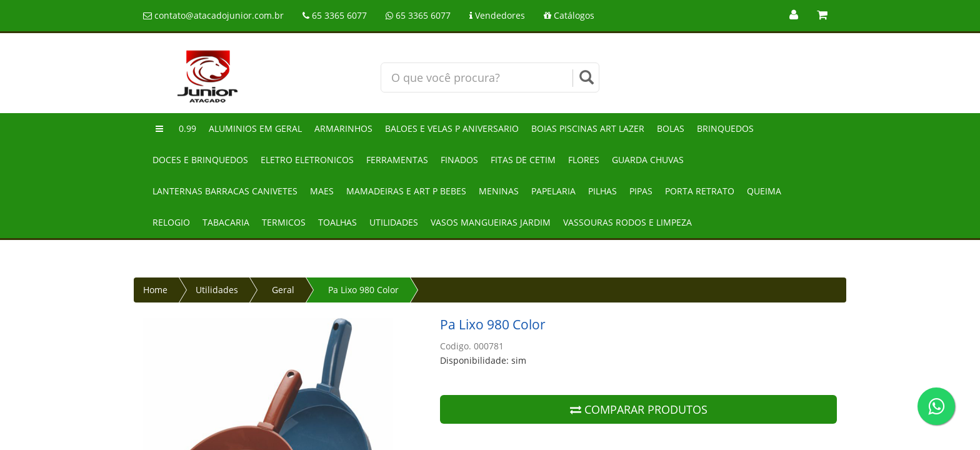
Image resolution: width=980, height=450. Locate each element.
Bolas (671, 128)
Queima (764, 191)
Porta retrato (700, 191)
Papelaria (553, 191)
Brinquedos (725, 128)
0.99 (187, 128)
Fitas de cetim (523, 160)
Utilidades (394, 222)
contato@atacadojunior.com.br (213, 15)
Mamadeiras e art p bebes (406, 191)
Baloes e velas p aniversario (452, 128)
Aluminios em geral (255, 128)
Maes (322, 191)
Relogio (171, 222)
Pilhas (602, 191)
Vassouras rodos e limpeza (627, 222)
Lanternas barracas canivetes (225, 191)
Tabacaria (226, 222)
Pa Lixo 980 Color (363, 290)
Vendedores (497, 15)
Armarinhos (343, 128)
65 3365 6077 (335, 15)
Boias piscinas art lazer (588, 128)
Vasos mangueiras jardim (491, 222)
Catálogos (569, 15)
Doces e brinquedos (200, 160)
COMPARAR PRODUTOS (639, 409)
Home (155, 290)
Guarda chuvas (648, 160)
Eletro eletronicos (307, 160)
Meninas (499, 191)
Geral (283, 290)
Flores (584, 160)
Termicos (284, 222)
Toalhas (337, 222)
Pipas (641, 191)
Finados (459, 160)
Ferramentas (397, 160)
